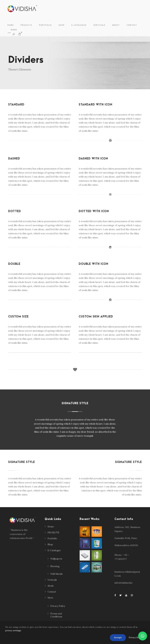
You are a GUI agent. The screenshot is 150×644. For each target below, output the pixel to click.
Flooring (55, 566)
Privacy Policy (58, 606)
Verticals (99, 25)
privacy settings (13, 630)
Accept (118, 637)
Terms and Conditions (56, 615)
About (116, 25)
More (14, 30)
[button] (143, 636)
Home (11, 25)
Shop (62, 25)
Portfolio (45, 25)
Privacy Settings (137, 637)
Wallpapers (56, 559)
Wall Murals (56, 574)
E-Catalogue (79, 25)
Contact (132, 25)
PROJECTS (26, 25)
